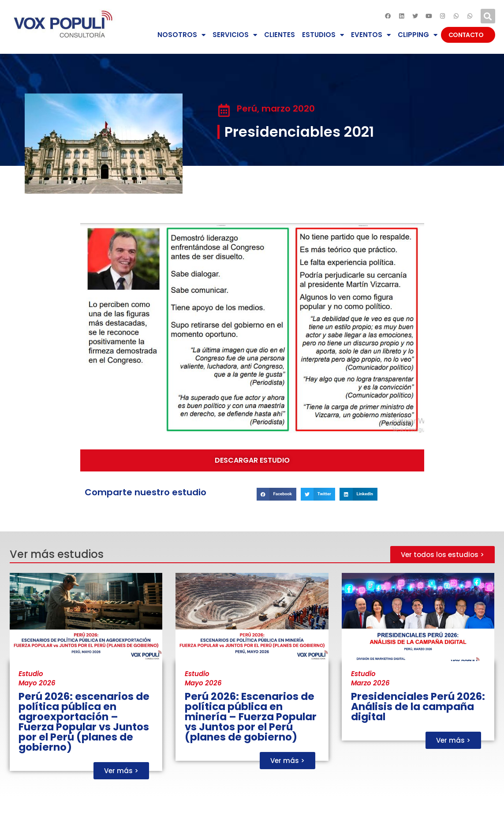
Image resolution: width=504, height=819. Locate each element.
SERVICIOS (235, 35)
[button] (488, 16)
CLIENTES (280, 35)
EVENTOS (371, 35)
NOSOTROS (181, 35)
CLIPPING (418, 35)
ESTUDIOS (323, 35)
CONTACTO (468, 35)
